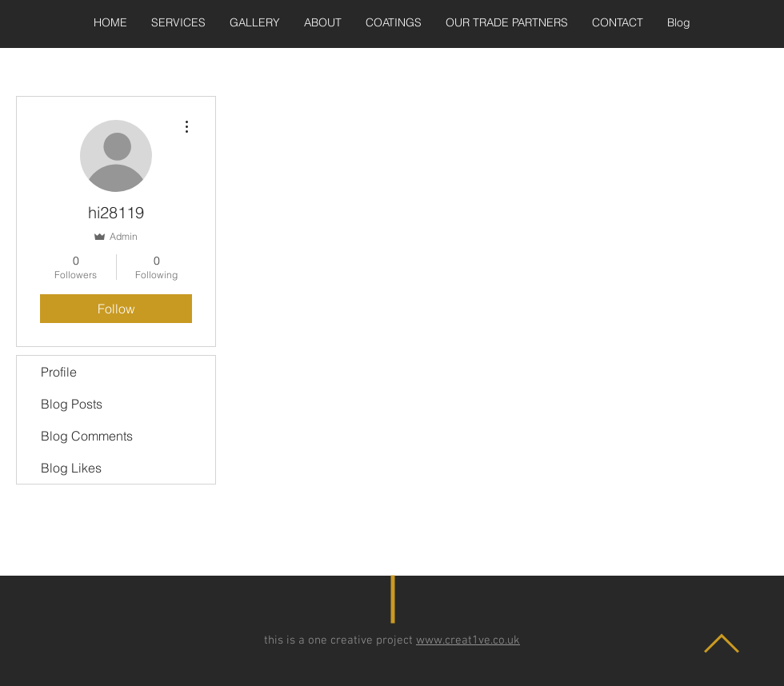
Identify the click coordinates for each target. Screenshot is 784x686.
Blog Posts (72, 404)
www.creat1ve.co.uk (468, 640)
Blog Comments (87, 436)
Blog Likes (71, 468)
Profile (59, 372)
